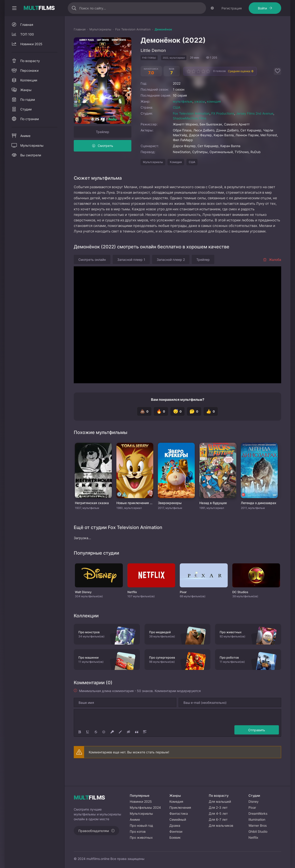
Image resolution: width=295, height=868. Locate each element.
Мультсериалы (153, 176)
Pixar (252, 807)
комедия (214, 115)
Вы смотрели (31, 169)
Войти (55, 22)
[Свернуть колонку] (14, 8)
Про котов (138, 831)
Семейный (178, 819)
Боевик (175, 837)
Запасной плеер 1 (131, 273)
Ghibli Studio (258, 831)
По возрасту (30, 75)
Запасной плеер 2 (171, 273)
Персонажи (29, 84)
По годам (28, 113)
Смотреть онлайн (92, 273)
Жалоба (272, 273)
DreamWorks (258, 813)
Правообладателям (94, 831)
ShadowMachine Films (190, 132)
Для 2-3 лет (218, 807)
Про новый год (141, 825)
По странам (30, 133)
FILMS (39, 8)
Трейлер (103, 146)
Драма (175, 825)
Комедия (176, 176)
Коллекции (29, 94)
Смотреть (105, 159)
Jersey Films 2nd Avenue (255, 127)
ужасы (200, 115)
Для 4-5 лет (218, 813)
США (177, 121)
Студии (26, 123)
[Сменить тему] (277, 8)
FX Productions (223, 127)
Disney (254, 801)
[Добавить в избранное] (277, 85)
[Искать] (110, 8)
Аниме (25, 150)
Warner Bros (258, 825)
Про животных (141, 837)
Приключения (180, 807)
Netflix (253, 837)
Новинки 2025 (31, 58)
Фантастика (179, 813)
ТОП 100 (27, 48)
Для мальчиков (221, 825)
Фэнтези (176, 831)
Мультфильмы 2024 (145, 807)
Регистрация (24, 22)
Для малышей (220, 801)
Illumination (257, 819)
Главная (27, 38)
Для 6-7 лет (218, 819)
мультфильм (183, 115)
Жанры (26, 104)
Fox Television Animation (191, 127)
